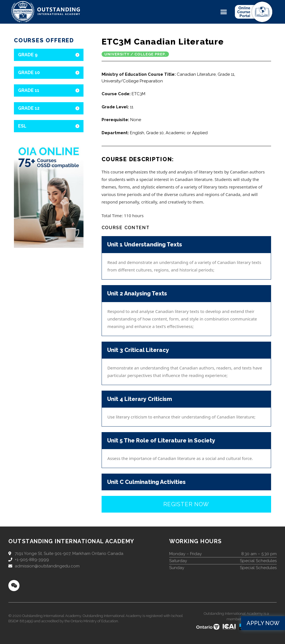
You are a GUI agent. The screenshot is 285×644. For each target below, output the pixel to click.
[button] (224, 12)
